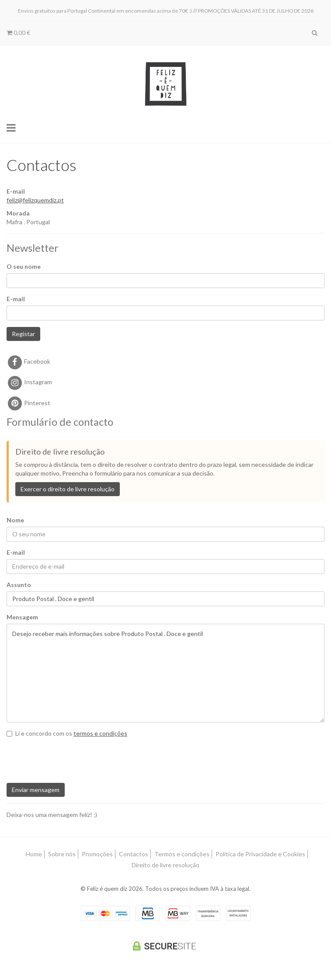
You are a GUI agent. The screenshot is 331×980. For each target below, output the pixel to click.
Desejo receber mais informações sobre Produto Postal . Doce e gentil (165, 673)
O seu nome (24, 266)
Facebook (28, 361)
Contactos (134, 854)
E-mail (16, 299)
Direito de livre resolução (165, 865)
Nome (15, 520)
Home (34, 854)
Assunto (19, 585)
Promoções (97, 854)
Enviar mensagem (36, 790)
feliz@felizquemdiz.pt (35, 200)
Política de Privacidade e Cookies (260, 854)
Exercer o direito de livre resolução (68, 489)
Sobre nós (62, 854)
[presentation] (63, 757)
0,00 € (18, 33)
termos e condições (100, 733)
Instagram (29, 382)
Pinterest (28, 403)
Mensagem (22, 617)
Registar (23, 334)
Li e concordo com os (67, 733)
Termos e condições (182, 854)
